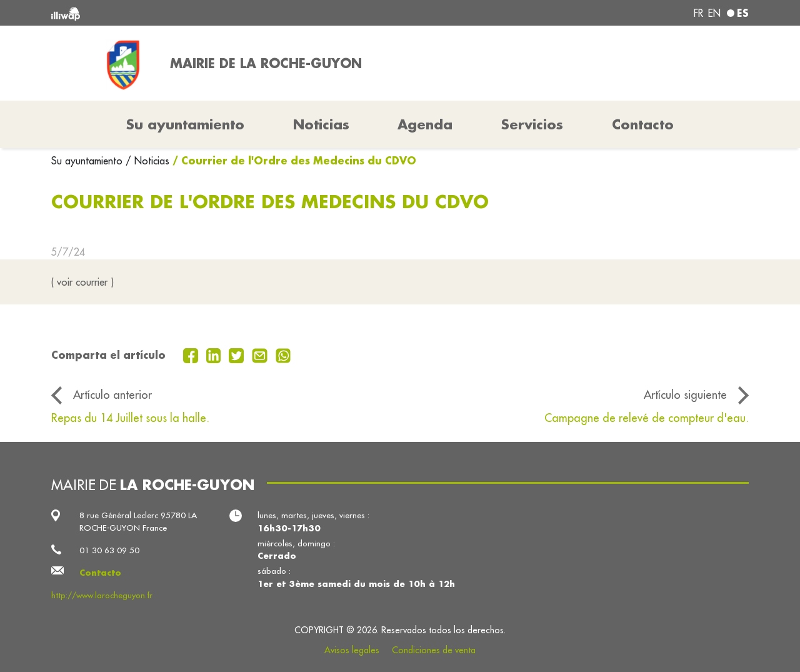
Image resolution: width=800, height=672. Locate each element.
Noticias (321, 124)
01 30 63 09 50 (109, 550)
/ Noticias (147, 161)
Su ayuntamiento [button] (185, 124)
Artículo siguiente (685, 395)
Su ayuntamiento (88, 161)
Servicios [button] (532, 124)
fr (698, 13)
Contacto (643, 124)
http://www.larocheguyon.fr (102, 595)
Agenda (425, 124)
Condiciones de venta (434, 650)
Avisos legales (352, 650)
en (714, 13)
